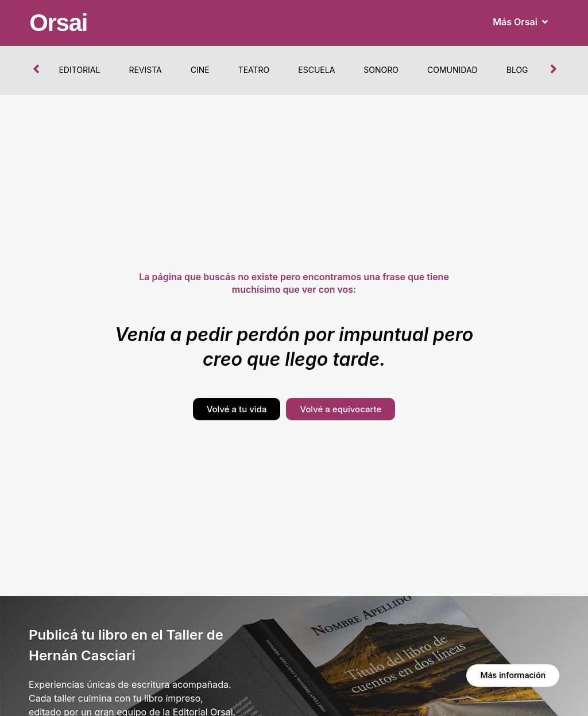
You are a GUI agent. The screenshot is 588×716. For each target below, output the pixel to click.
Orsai (58, 23)
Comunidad (452, 70)
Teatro (254, 70)
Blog (517, 70)
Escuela (316, 70)
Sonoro (381, 70)
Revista (145, 70)
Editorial (79, 70)
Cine (200, 70)
